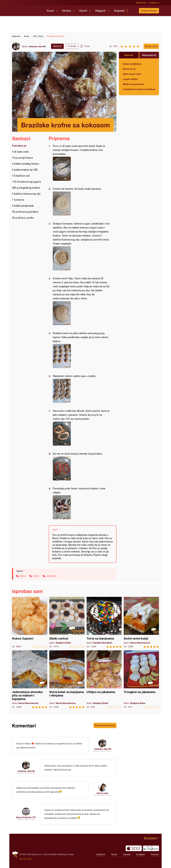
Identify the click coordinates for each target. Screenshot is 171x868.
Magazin (100, 11)
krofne (36, 576)
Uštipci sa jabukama (104, 679)
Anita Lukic (103, 793)
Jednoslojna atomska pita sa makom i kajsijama (30, 679)
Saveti (83, 11)
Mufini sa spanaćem (133, 84)
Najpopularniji (149, 55)
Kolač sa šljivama (132, 64)
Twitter (114, 854)
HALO (30, 859)
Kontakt (71, 854)
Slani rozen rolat (132, 74)
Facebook (101, 854)
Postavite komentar (105, 725)
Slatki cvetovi (67, 622)
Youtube (127, 854)
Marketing (62, 854)
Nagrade (119, 11)
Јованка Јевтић (37, 46)
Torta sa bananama (104, 622)
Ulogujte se (154, 3)
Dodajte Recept (149, 11)
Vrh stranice (150, 838)
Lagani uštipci (130, 79)
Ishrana (67, 11)
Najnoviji (129, 55)
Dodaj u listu (151, 46)
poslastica (51, 576)
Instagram (141, 854)
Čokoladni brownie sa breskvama (139, 89)
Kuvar (50, 11)
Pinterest (155, 854)
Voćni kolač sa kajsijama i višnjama (67, 679)
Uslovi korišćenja (50, 854)
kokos (23, 576)
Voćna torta (129, 69)
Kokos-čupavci (30, 622)
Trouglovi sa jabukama (141, 679)
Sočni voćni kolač (141, 622)
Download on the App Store (134, 848)
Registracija (141, 3)
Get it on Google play (151, 848)
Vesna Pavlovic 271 (26, 817)
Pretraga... (133, 11)
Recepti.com (27, 10)
